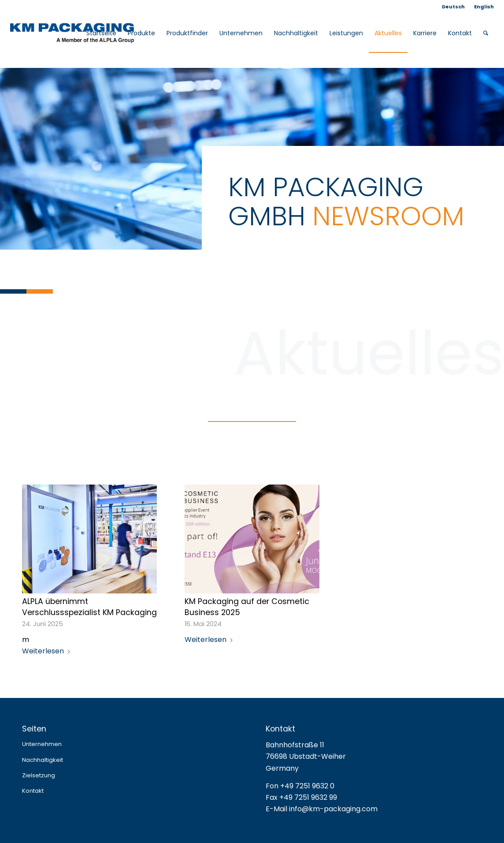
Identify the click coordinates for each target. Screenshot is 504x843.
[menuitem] (454, 7)
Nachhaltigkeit (43, 760)
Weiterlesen (46, 651)
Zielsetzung (39, 775)
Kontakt (33, 791)
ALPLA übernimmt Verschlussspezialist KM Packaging (89, 607)
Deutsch (453, 7)
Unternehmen (42, 744)
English (484, 7)
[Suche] (486, 33)
